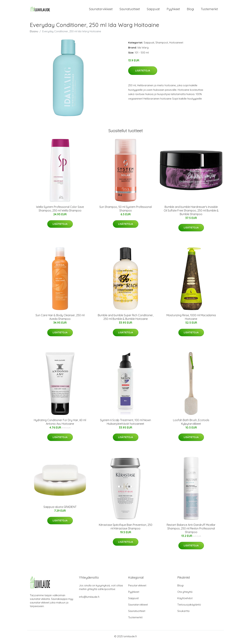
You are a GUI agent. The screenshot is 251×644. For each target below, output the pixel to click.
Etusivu (34, 33)
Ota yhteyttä (185, 594)
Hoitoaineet (176, 44)
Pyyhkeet (173, 10)
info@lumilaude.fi (89, 599)
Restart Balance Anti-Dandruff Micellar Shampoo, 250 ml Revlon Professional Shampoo (191, 530)
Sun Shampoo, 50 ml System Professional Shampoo (125, 210)
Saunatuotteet (130, 10)
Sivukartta (183, 613)
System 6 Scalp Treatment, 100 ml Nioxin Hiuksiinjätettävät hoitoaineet (125, 424)
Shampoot (162, 44)
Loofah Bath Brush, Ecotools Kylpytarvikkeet (191, 424)
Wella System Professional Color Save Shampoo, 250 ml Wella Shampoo (60, 210)
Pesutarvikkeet (137, 587)
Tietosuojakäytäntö (189, 606)
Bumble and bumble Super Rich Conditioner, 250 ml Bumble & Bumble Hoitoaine (126, 319)
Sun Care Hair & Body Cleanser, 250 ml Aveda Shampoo (60, 319)
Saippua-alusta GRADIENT (60, 509)
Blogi (190, 10)
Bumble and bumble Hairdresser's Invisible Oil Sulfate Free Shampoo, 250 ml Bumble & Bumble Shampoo (191, 212)
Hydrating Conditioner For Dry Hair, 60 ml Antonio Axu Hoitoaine (60, 424)
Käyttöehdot (185, 600)
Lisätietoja (143, 72)
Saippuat (153, 10)
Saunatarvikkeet (101, 10)
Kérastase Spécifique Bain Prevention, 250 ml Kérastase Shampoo (126, 528)
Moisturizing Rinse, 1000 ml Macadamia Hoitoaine (191, 319)
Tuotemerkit (209, 10)
